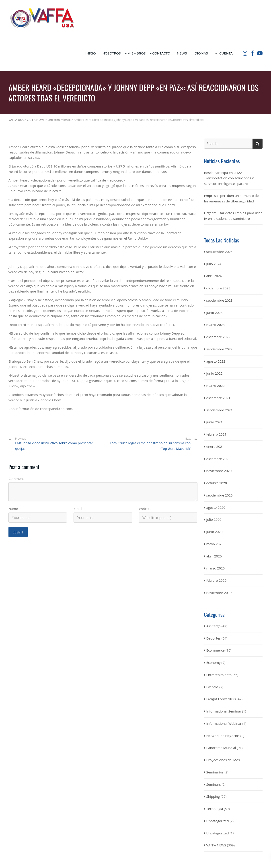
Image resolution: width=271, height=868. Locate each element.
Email (78, 509)
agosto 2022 (216, 361)
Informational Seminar (224, 711)
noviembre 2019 (219, 593)
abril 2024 (214, 276)
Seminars (214, 784)
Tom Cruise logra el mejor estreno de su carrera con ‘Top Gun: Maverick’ (150, 446)
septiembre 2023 (220, 300)
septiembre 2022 (220, 349)
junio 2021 (215, 422)
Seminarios (215, 772)
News (182, 53)
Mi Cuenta (224, 53)
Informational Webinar (224, 723)
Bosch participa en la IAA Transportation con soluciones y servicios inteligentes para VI (229, 178)
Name (13, 509)
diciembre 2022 (218, 337)
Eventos (212, 687)
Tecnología (215, 809)
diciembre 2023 (218, 288)
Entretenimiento (219, 675)
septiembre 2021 (220, 410)
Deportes (214, 638)
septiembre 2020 (220, 495)
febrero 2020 (217, 580)
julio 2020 (214, 519)
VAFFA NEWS (216, 845)
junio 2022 (215, 373)
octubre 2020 (217, 483)
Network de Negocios (223, 736)
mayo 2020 (215, 544)
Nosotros (112, 53)
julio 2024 (214, 264)
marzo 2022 (216, 386)
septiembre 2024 (220, 252)
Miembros (137, 53)
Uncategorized (218, 821)
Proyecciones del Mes (223, 760)
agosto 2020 (216, 507)
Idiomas (201, 53)
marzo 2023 (216, 325)
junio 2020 (215, 532)
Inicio (90, 53)
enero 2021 (215, 446)
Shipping (213, 796)
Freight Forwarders (221, 699)
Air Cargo (214, 626)
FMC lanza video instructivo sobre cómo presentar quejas (57, 444)
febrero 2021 (217, 434)
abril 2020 (214, 556)
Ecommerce (216, 650)
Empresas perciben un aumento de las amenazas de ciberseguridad (231, 198)
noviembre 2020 (219, 471)
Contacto (161, 53)
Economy (214, 662)
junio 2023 (215, 313)
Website (145, 509)
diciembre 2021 (218, 398)
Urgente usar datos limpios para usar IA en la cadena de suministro (233, 216)
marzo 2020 (216, 568)
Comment (16, 478)
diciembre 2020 (218, 459)
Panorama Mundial (221, 748)
